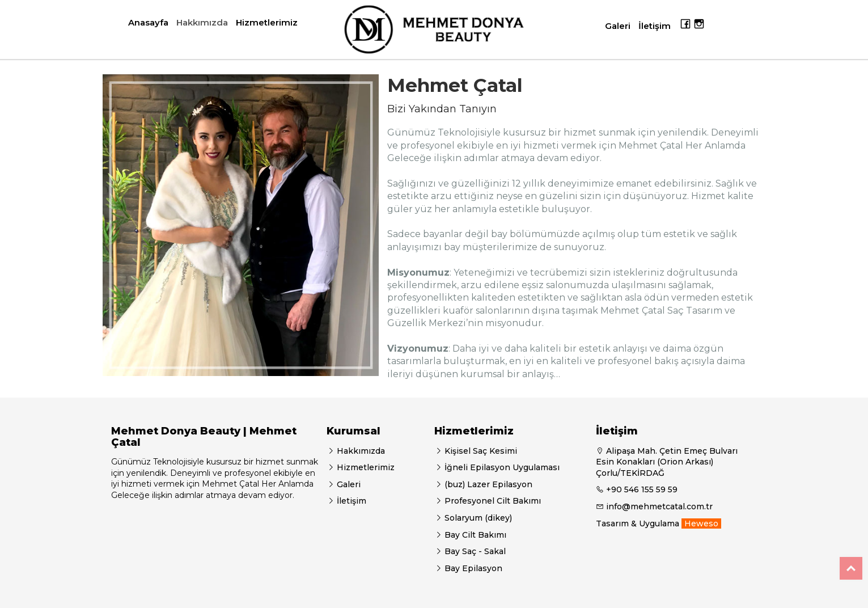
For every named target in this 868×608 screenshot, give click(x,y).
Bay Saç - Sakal (474, 551)
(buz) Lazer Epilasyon (487, 484)
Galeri (618, 26)
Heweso (701, 523)
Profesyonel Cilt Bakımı (492, 501)
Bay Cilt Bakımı (474, 535)
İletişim (655, 26)
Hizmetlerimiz (267, 22)
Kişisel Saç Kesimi (480, 451)
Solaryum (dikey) (477, 518)
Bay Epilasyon (472, 568)
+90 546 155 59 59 (642, 489)
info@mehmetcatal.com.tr (659, 506)
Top (851, 568)
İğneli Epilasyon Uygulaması (501, 467)
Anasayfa (148, 22)
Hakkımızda (202, 22)
